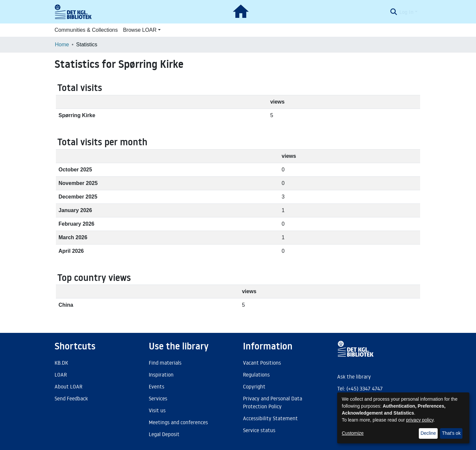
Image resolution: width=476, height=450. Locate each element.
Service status (259, 430)
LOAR (61, 375)
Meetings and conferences (178, 422)
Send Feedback (71, 398)
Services (158, 398)
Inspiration (161, 375)
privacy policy (420, 420)
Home (62, 45)
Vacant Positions (262, 363)
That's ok (451, 433)
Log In (406, 12)
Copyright (254, 386)
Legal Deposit (164, 434)
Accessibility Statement (270, 418)
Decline (428, 433)
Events (157, 386)
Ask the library (354, 377)
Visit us (157, 410)
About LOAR (68, 386)
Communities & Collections (86, 30)
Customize (353, 433)
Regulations (256, 375)
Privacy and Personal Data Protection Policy (273, 402)
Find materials (165, 363)
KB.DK (61, 363)
